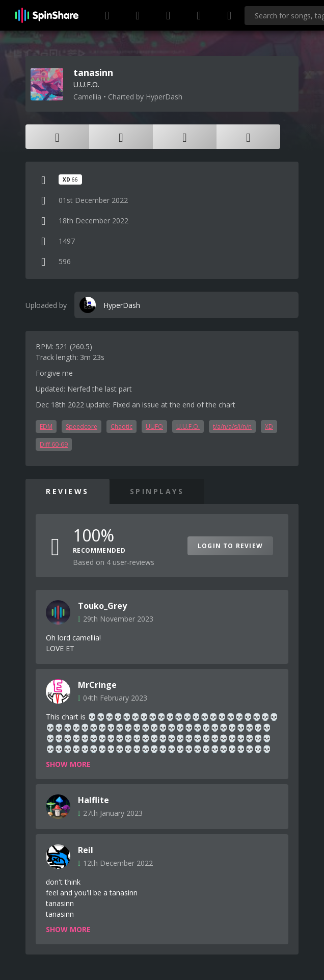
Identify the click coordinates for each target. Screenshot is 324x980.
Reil (86, 850)
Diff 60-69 (54, 444)
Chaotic (121, 427)
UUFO (154, 427)
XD (269, 427)
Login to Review (230, 546)
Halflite (93, 800)
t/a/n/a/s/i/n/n (232, 427)
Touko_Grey (102, 606)
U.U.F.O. (188, 427)
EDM (46, 427)
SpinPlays (157, 491)
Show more (68, 764)
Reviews (67, 491)
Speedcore (82, 427)
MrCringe (97, 685)
